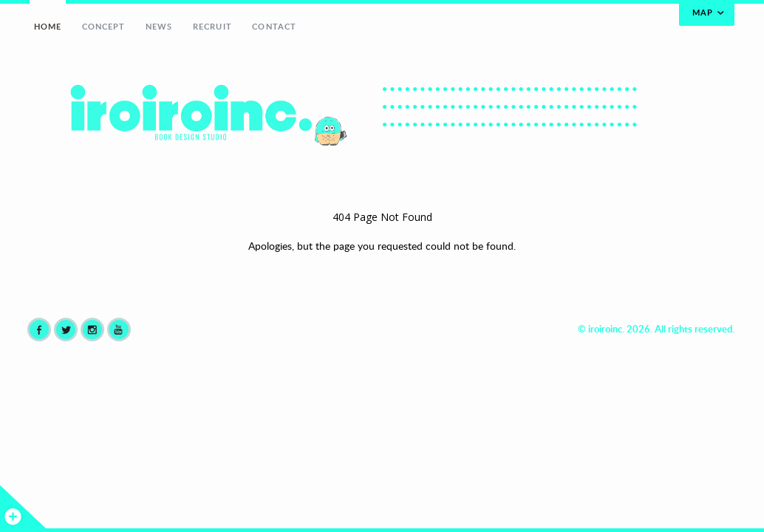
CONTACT (274, 26)
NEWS (159, 26)
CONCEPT (104, 26)
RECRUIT (212, 26)
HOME (48, 26)
